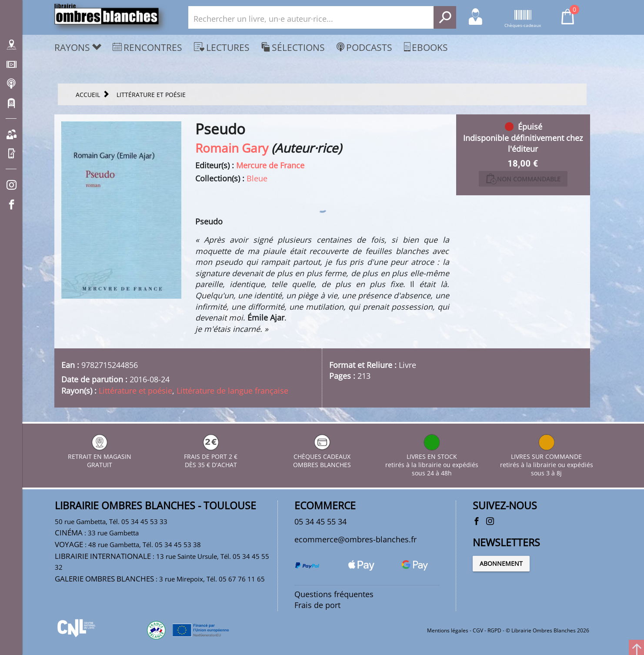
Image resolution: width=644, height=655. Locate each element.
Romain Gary (232, 148)
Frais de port (317, 605)
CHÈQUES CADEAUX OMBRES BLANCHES (322, 456)
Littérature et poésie (135, 391)
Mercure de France (270, 165)
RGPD (494, 630)
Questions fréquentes (334, 594)
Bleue (257, 178)
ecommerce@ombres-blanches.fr (355, 539)
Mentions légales (448, 630)
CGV (478, 630)
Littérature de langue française (232, 391)
